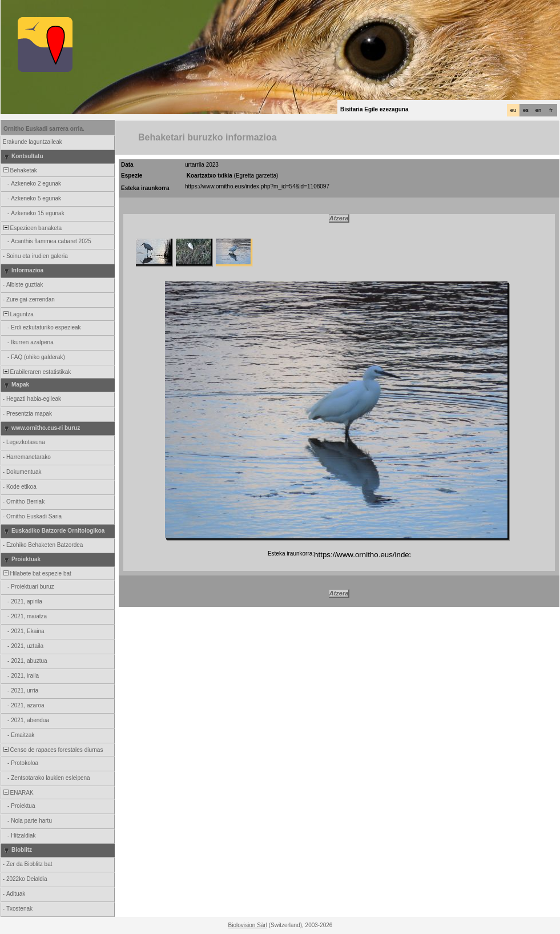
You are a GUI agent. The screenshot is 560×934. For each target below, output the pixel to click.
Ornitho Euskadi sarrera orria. (44, 129)
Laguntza (18, 314)
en (538, 110)
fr (551, 110)
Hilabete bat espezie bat (37, 573)
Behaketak (19, 170)
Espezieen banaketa (32, 228)
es (526, 110)
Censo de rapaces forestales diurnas (52, 750)
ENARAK (18, 793)
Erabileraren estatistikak (36, 372)
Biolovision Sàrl (248, 925)
